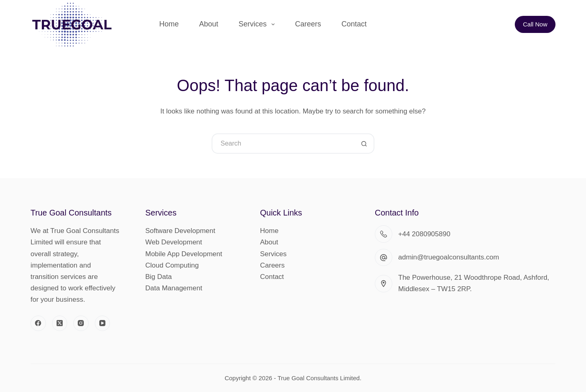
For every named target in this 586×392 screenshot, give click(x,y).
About (209, 24)
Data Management (174, 288)
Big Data (159, 277)
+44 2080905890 (424, 234)
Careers (308, 24)
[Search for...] (283, 144)
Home (169, 24)
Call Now (535, 24)
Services (258, 24)
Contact (354, 24)
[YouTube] (103, 323)
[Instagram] (81, 323)
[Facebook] (38, 323)
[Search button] (364, 144)
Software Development (180, 231)
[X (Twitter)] (60, 323)
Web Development (174, 242)
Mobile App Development (184, 254)
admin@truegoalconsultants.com (449, 257)
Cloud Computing (172, 265)
